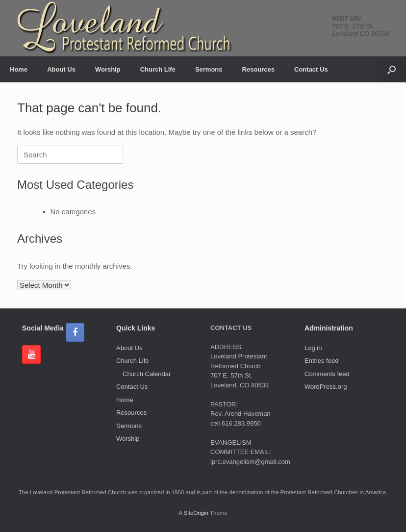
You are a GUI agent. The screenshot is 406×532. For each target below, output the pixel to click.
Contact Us (311, 69)
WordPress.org (326, 387)
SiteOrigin (196, 513)
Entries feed (321, 361)
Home (19, 69)
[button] (392, 69)
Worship (108, 69)
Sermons (209, 69)
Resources (258, 69)
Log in (313, 348)
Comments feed (327, 374)
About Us (61, 69)
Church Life (158, 69)
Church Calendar (147, 374)
